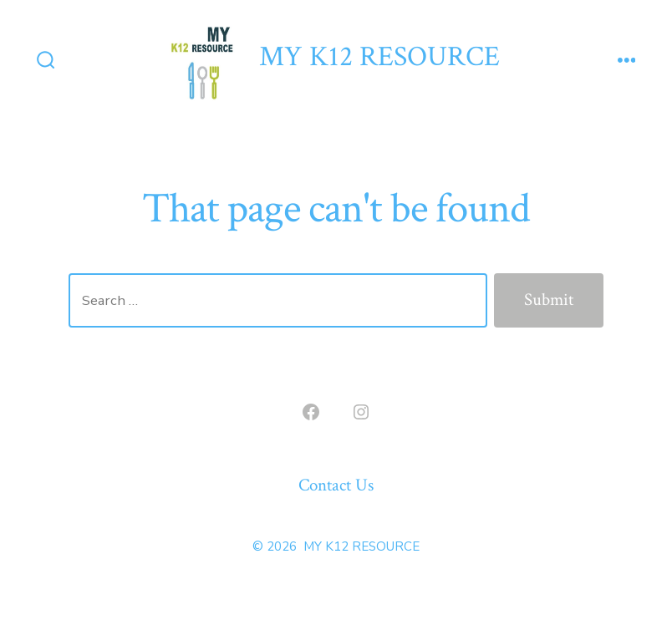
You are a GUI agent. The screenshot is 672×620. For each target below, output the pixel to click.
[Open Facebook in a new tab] (311, 412)
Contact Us (336, 485)
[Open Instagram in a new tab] (361, 412)
